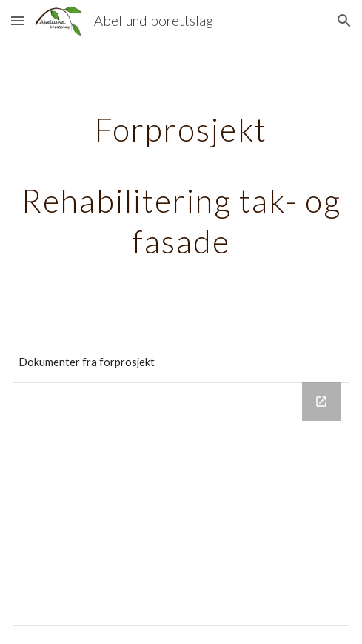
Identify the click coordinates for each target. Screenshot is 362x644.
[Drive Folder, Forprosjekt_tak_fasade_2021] (181, 504)
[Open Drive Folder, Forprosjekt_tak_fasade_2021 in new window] (321, 402)
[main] (181, 183)
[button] (18, 20)
